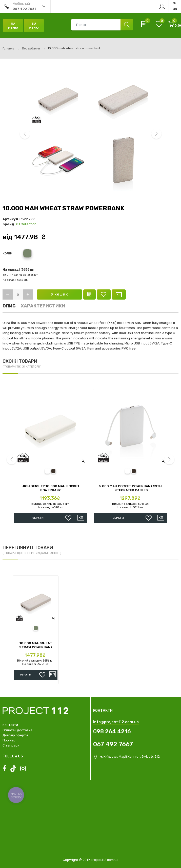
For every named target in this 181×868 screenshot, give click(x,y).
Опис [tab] (9, 306)
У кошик (60, 294)
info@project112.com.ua (116, 722)
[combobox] (102, 25)
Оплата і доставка (17, 730)
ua (175, 9)
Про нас (9, 740)
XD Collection (26, 224)
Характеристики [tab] (43, 306)
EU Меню (34, 26)
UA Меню (13, 26)
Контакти (10, 725)
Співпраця (11, 745)
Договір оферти (15, 735)
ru (175, 3)
